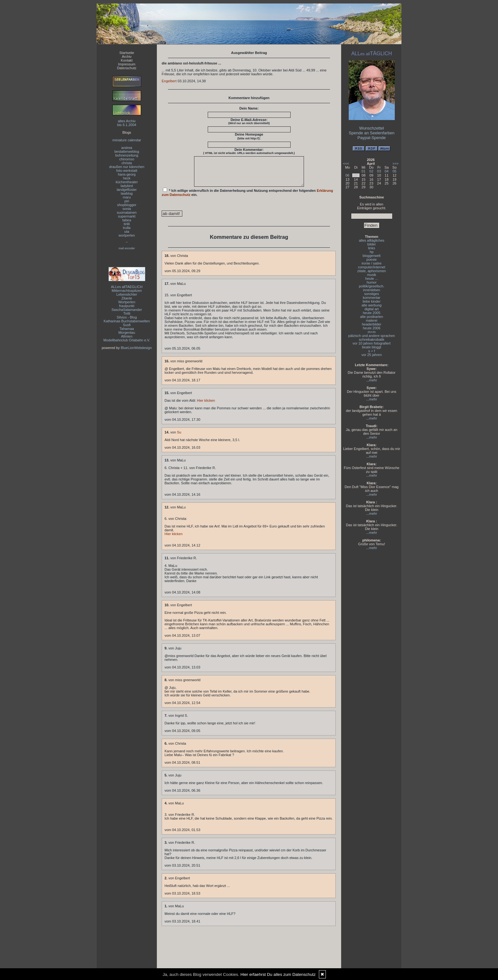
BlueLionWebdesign (136, 348)
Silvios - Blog (127, 317)
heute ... (372, 279)
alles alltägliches (372, 240)
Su (179, 438)
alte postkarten (372, 317)
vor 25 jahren (372, 355)
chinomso (127, 159)
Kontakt (127, 60)
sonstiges (372, 294)
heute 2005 (371, 313)
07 (356, 175)
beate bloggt (372, 347)
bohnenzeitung (127, 155)
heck (127, 178)
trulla (127, 228)
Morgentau (127, 332)
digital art (372, 309)
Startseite (127, 53)
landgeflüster (127, 190)
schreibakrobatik (372, 339)
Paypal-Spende (372, 138)
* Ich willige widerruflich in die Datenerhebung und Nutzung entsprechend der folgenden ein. (247, 198)
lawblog (127, 193)
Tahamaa (127, 329)
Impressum (127, 64)
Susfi (127, 325)
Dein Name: (249, 108)
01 (363, 171)
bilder (372, 244)
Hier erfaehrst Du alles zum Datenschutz (278, 974)
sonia (127, 209)
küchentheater (127, 182)
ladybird (127, 186)
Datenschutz (127, 68)
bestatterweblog (127, 151)
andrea (127, 148)
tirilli (127, 224)
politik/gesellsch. (372, 286)
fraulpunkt (127, 306)
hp (372, 252)
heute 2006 (371, 328)
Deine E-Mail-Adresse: (249, 121)
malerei (372, 320)
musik (372, 275)
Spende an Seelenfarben (372, 133)
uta (127, 232)
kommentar (371, 298)
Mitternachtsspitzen (127, 291)
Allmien (127, 336)
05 (394, 171)
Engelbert (169, 81)
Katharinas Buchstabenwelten (127, 321)
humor (371, 282)
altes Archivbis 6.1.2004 (127, 123)
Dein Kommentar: (249, 151)
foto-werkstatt (127, 171)
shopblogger (127, 205)
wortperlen (127, 235)
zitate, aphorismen (372, 271)
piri (127, 201)
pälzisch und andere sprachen (372, 336)
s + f (371, 351)
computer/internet (372, 267)
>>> (396, 164)
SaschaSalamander (127, 310)
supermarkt (127, 216)
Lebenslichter (127, 294)
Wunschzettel (372, 128)
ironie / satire (372, 263)
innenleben (372, 290)
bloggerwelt (372, 256)
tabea (127, 220)
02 (371, 171)
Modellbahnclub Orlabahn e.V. (127, 340)
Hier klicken (206, 406)
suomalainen (127, 212)
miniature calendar (127, 140)
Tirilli (127, 313)
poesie (372, 259)
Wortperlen (127, 302)
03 (379, 171)
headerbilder (371, 324)
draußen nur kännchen (127, 167)
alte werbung (372, 305)
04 (387, 171)
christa (127, 163)
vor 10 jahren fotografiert (372, 343)
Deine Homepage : (249, 136)
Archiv (127, 57)
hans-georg (127, 174)
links (372, 248)
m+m (372, 332)
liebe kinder (372, 301)
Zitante (127, 298)
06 (347, 175)
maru (127, 197)
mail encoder (127, 248)
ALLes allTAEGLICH (127, 287)
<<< (346, 164)
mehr (373, 380)
